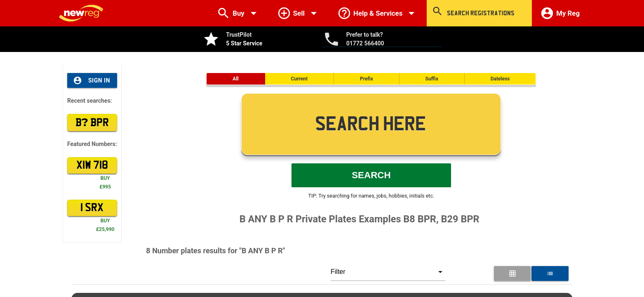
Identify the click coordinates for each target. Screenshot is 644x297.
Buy (239, 13)
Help (378, 13)
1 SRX (92, 208)
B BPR (92, 122)
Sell (299, 13)
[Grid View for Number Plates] (512, 273)
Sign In (92, 80)
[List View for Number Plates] (550, 273)
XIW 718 (92, 165)
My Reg (560, 13)
